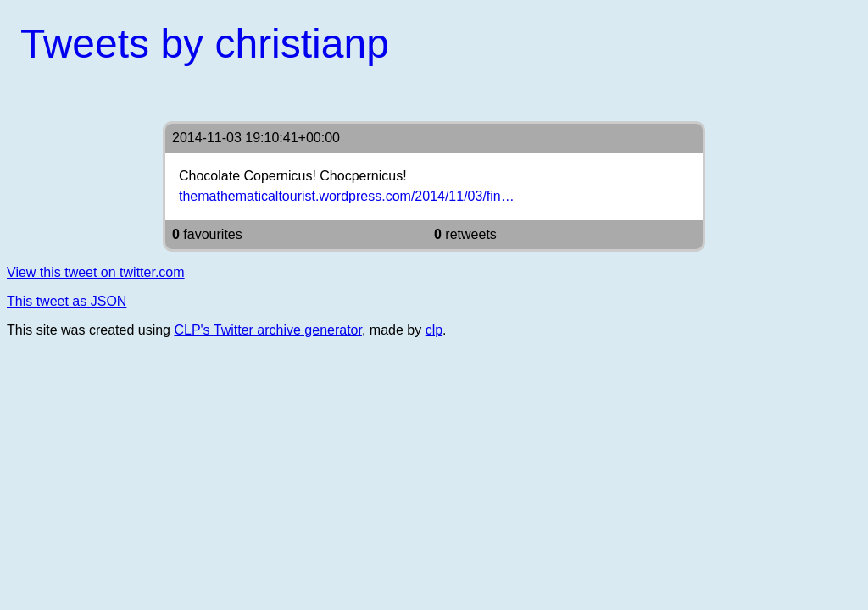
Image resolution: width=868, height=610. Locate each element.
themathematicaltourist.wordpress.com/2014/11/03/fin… (347, 196)
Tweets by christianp (205, 44)
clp (434, 330)
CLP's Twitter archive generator (268, 330)
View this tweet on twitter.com (96, 272)
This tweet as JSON (67, 301)
